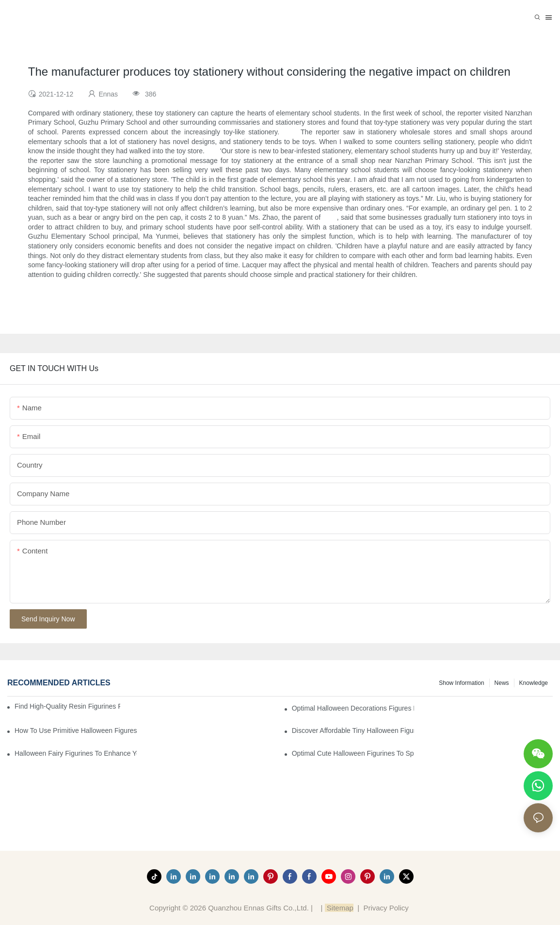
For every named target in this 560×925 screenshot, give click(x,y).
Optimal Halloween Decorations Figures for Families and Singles (353, 708)
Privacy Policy (386, 908)
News (502, 683)
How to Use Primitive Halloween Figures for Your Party (76, 730)
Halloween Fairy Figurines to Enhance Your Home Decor (76, 753)
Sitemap (339, 908)
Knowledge (534, 683)
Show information (461, 683)
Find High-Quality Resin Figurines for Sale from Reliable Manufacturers (67, 706)
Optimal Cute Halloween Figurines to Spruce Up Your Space (353, 753)
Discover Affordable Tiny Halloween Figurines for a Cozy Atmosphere (353, 730)
